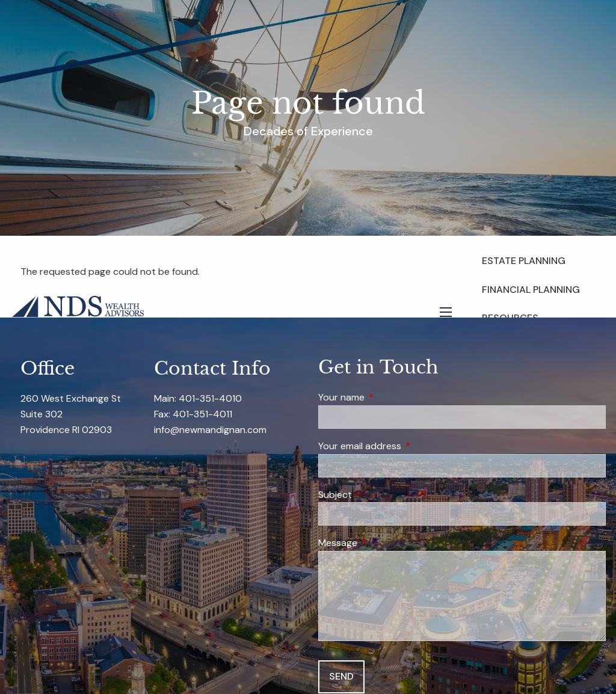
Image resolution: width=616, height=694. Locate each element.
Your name (387, 397)
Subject (381, 495)
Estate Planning (524, 261)
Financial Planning (531, 290)
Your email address (406, 446)
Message (384, 543)
